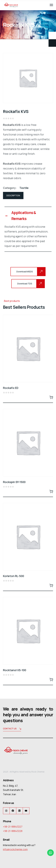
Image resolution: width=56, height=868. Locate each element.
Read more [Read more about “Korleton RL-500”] (51, 585)
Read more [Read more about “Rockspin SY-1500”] (51, 491)
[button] (28, 216)
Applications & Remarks (24, 216)
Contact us (12, 729)
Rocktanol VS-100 (15, 670)
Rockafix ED (11, 388)
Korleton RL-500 (14, 576)
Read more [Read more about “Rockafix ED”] (51, 397)
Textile (24, 188)
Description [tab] (13, 195)
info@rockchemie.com (15, 849)
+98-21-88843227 (13, 827)
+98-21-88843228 (13, 831)
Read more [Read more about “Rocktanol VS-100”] (51, 679)
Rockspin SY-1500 (14, 482)
